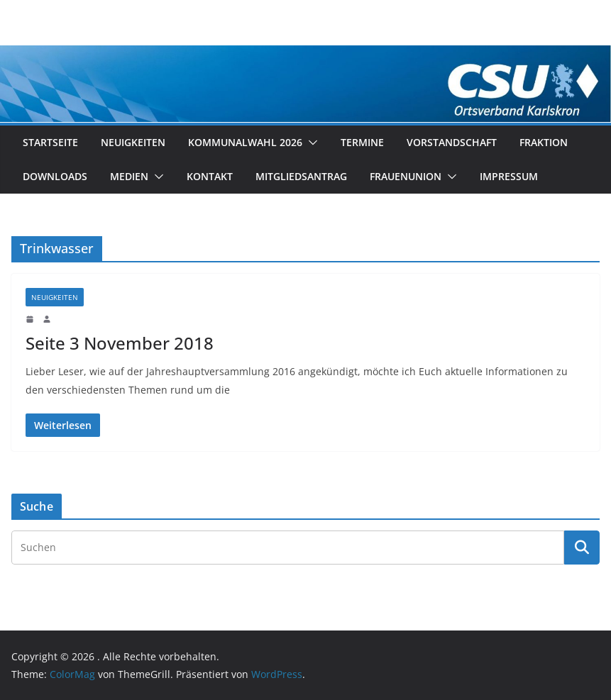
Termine (362, 142)
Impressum (509, 176)
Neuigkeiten (133, 142)
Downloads (55, 176)
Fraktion (544, 142)
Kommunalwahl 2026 (245, 142)
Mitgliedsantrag (301, 176)
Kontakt (210, 176)
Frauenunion (406, 176)
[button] (310, 143)
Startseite (50, 142)
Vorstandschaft (452, 142)
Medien (129, 176)
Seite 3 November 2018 (120, 343)
